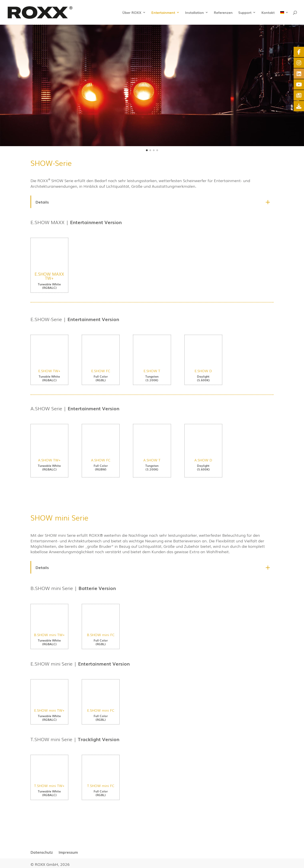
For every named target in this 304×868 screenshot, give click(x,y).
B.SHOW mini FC (101, 635)
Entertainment (163, 13)
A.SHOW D (203, 460)
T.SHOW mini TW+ (49, 786)
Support (245, 13)
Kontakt (268, 13)
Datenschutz (42, 852)
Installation (194, 13)
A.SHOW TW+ (49, 460)
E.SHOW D (203, 371)
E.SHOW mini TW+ (49, 710)
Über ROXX (132, 13)
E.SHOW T (152, 371)
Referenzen (223, 13)
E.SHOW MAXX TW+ (49, 276)
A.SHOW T (152, 460)
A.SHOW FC (101, 460)
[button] (147, 150)
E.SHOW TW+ (49, 371)
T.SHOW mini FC (101, 786)
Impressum (68, 852)
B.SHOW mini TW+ (49, 635)
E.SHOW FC (101, 371)
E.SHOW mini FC (101, 710)
